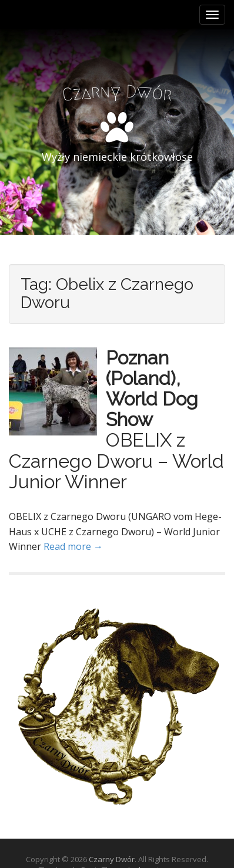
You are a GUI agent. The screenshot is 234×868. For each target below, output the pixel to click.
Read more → (73, 546)
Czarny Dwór (112, 859)
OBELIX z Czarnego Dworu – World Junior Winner (116, 460)
